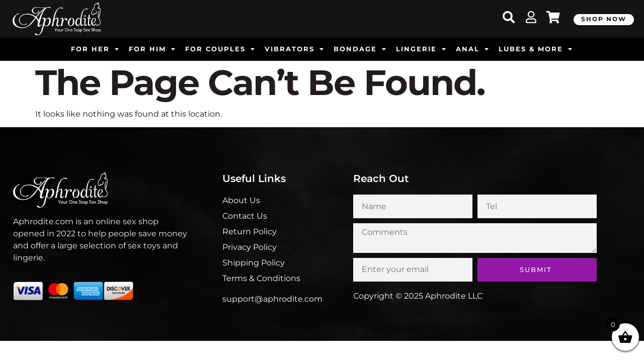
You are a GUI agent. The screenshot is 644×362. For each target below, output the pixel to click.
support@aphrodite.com (272, 299)
